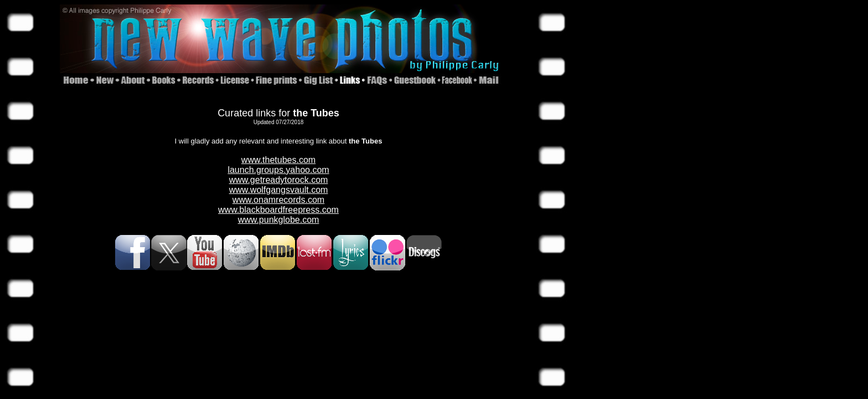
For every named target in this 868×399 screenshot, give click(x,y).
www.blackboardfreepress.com (278, 210)
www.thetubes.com (278, 160)
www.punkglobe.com (279, 220)
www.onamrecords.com (278, 200)
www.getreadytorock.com (279, 180)
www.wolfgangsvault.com (279, 190)
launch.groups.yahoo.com (278, 170)
